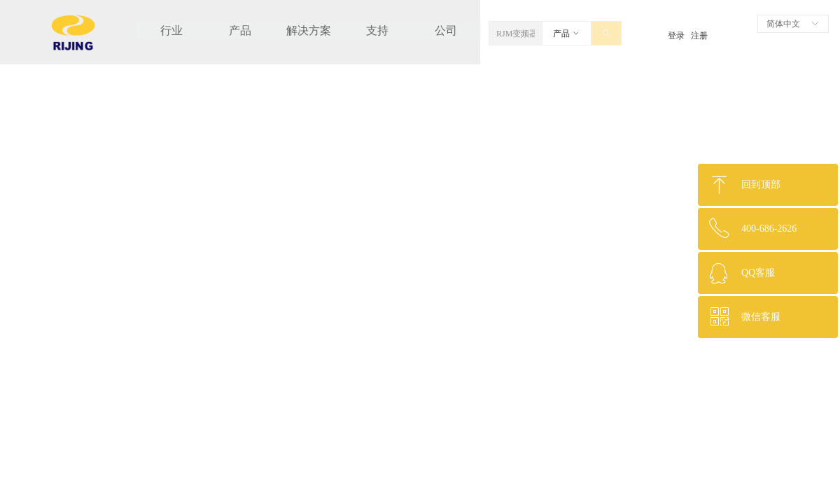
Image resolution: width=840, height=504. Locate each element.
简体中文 (783, 24)
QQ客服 (758, 273)
